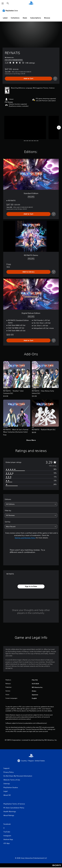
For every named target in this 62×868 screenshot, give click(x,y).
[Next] (59, 128)
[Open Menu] (3, 3)
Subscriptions (36, 18)
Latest (5, 18)
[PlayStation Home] (31, 3)
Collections (15, 18)
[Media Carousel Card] (25, 128)
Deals (25, 18)
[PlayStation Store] (11, 11)
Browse (47, 18)
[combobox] (31, 504)
